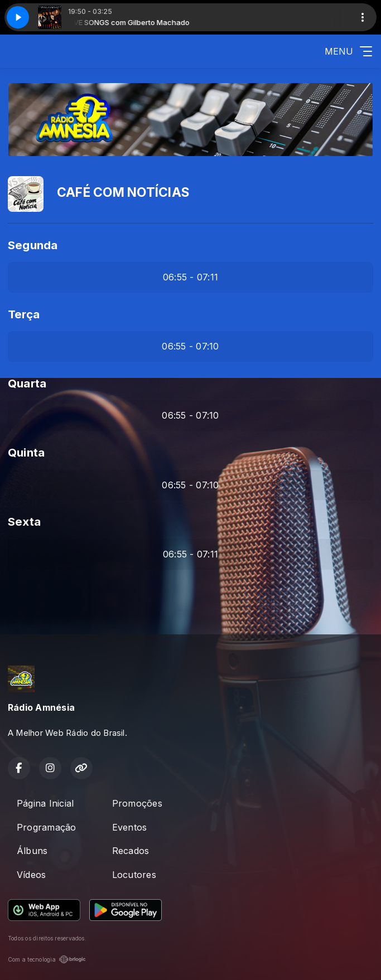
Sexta (24, 521)
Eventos (130, 827)
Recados (131, 851)
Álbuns (32, 851)
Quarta (27, 383)
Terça (24, 314)
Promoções (137, 803)
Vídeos (31, 875)
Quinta (26, 452)
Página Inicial (45, 803)
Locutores (134, 875)
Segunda (33, 245)
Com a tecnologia (47, 959)
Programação (47, 827)
